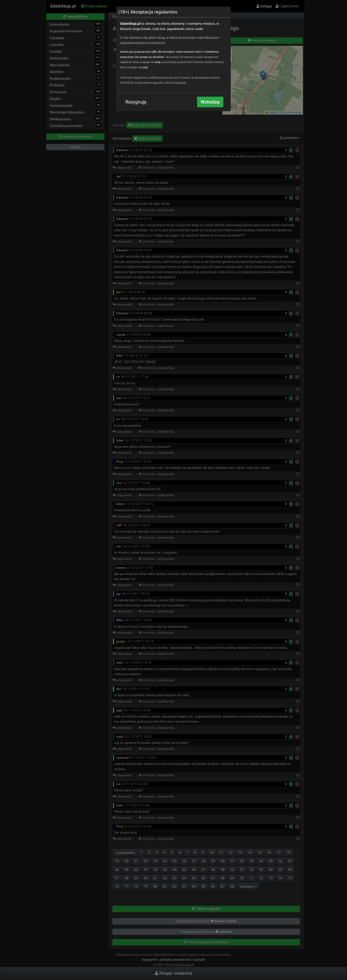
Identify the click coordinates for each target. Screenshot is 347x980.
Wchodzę (210, 102)
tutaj (158, 62)
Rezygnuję (136, 102)
